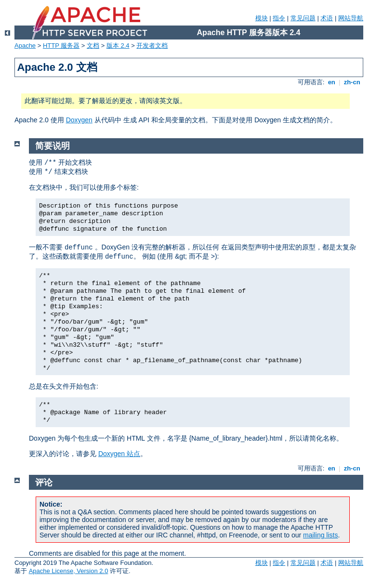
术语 (327, 18)
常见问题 (303, 18)
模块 (262, 18)
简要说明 (53, 146)
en (331, 82)
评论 (44, 483)
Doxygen (79, 120)
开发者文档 (152, 46)
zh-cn (352, 82)
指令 (279, 18)
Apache (25, 46)
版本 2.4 (118, 46)
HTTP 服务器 (61, 46)
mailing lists (320, 535)
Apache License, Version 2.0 (69, 571)
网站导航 (351, 18)
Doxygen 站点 (119, 454)
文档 (93, 46)
